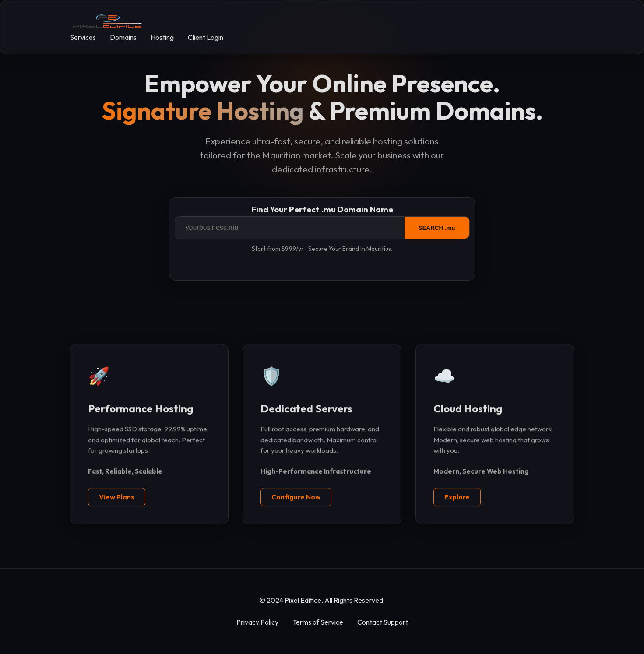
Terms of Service (318, 622)
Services (83, 37)
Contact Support (383, 622)
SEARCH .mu (437, 228)
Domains (123, 37)
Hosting (162, 37)
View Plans (117, 497)
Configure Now (296, 497)
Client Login (206, 37)
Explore (457, 497)
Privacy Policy (257, 622)
